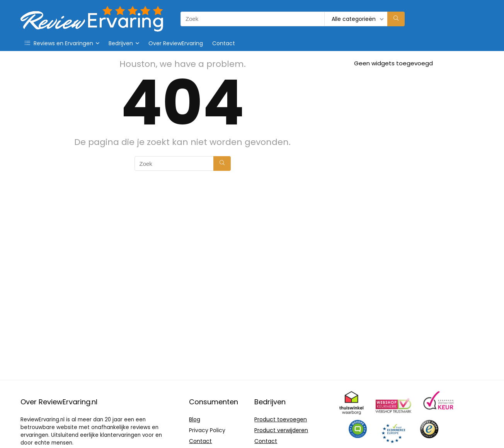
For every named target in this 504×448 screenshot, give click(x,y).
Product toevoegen (281, 419)
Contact (224, 43)
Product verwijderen (281, 430)
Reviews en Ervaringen (59, 43)
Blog (195, 419)
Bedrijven (121, 43)
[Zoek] (396, 19)
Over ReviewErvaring (176, 43)
